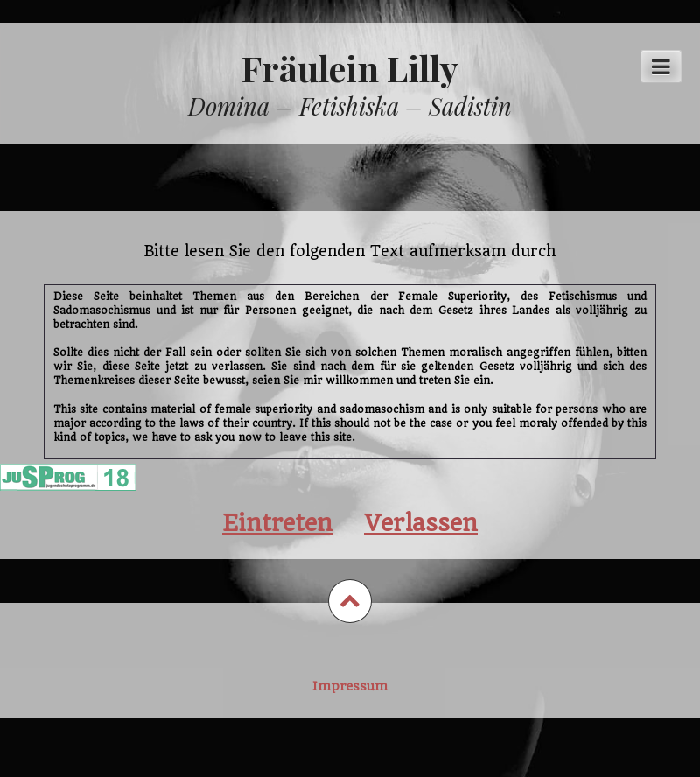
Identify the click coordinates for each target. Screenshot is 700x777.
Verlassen (421, 523)
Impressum (350, 686)
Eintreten (277, 523)
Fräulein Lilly (350, 68)
